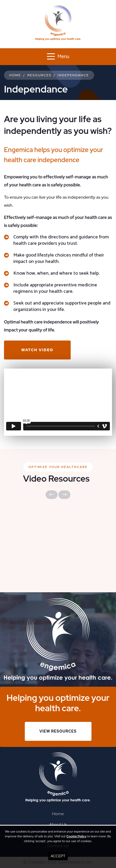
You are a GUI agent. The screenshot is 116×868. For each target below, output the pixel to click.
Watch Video (37, 350)
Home (15, 75)
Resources (39, 75)
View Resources (58, 731)
